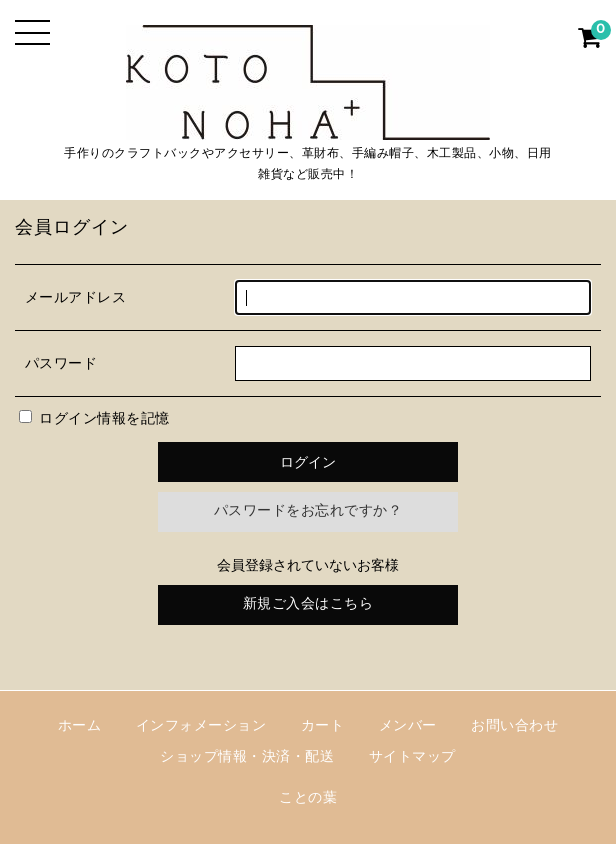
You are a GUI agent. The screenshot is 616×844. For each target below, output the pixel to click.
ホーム (80, 726)
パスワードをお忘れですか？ (308, 511)
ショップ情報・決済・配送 (247, 757)
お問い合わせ (514, 726)
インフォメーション (201, 726)
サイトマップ (412, 757)
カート (323, 726)
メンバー (408, 726)
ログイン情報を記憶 (94, 419)
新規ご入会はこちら (308, 604)
